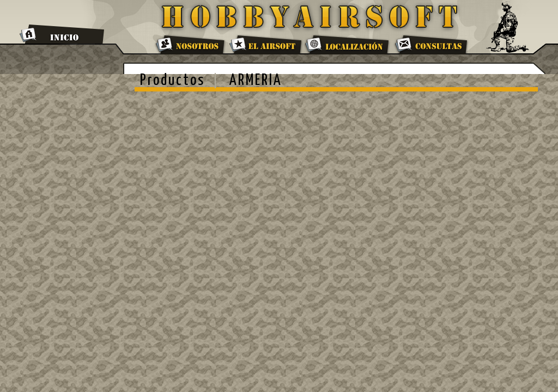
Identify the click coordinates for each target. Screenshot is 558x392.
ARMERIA (256, 81)
